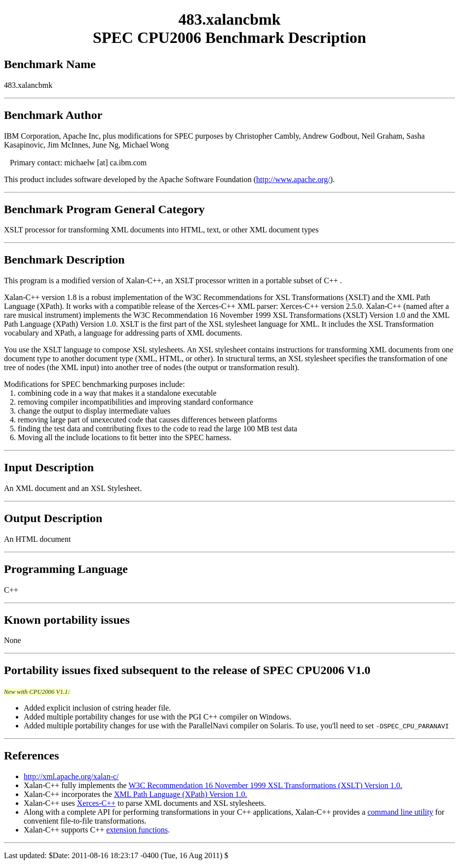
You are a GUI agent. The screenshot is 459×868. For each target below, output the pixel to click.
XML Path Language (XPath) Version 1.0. (181, 794)
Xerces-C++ (96, 803)
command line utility (400, 812)
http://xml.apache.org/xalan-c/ (71, 776)
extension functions (137, 830)
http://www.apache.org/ (293, 179)
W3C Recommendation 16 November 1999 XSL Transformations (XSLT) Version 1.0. (265, 785)
